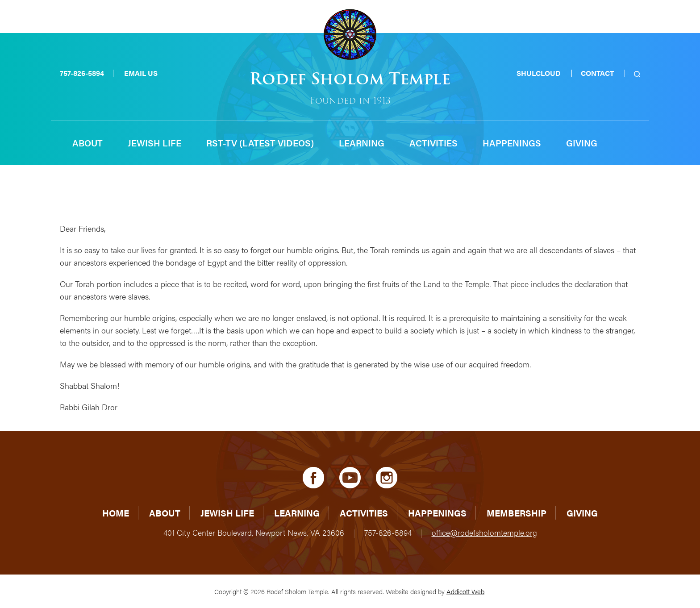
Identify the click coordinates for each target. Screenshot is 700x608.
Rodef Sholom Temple (350, 79)
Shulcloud (539, 73)
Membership (517, 513)
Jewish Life (154, 143)
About (87, 143)
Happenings (512, 143)
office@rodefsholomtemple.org (484, 532)
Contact (597, 73)
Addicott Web (465, 591)
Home (116, 513)
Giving (582, 143)
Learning (362, 143)
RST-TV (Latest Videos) (260, 143)
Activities (433, 143)
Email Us (141, 73)
